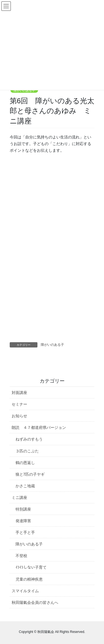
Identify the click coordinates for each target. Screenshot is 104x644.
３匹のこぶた (27, 451)
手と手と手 (25, 532)
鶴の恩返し (25, 463)
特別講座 (23, 509)
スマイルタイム (25, 591)
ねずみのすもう (29, 439)
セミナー (19, 404)
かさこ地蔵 (25, 486)
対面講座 (19, 393)
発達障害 (23, 521)
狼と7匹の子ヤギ (30, 474)
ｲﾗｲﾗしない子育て (31, 567)
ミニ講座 (19, 498)
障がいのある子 (24, 91)
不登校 (21, 556)
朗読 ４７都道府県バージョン (39, 427)
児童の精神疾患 (29, 579)
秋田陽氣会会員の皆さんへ (35, 602)
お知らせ (19, 416)
